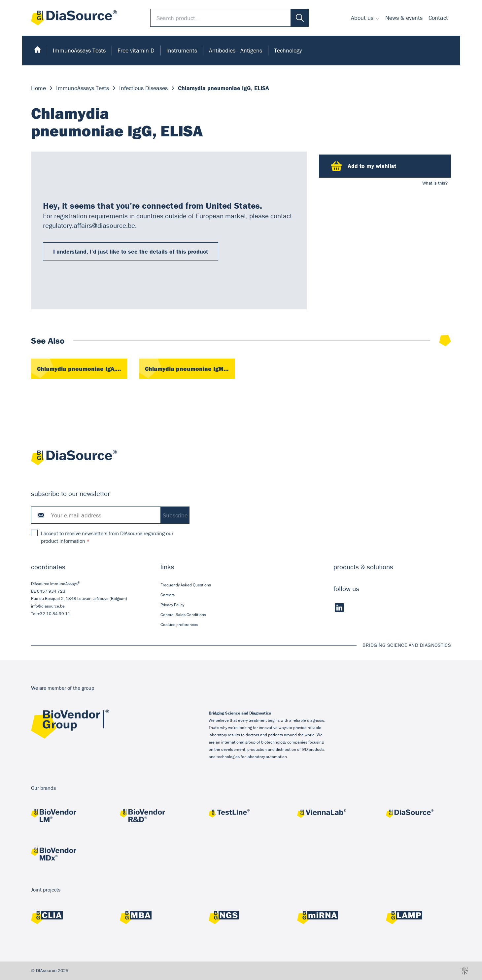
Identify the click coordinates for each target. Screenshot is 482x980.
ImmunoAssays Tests (79, 50)
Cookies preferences (179, 625)
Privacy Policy (172, 605)
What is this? (435, 183)
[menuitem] (365, 18)
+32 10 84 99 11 (54, 614)
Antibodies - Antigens (236, 50)
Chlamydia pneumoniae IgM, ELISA (190, 369)
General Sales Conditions (183, 615)
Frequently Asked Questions (186, 585)
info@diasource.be (48, 606)
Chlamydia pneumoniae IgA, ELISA (82, 369)
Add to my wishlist (364, 166)
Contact (438, 18)
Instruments (182, 50)
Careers (168, 595)
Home (38, 88)
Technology (288, 50)
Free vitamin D (136, 50)
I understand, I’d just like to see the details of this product (131, 251)
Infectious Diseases (143, 88)
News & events (404, 18)
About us (362, 18)
